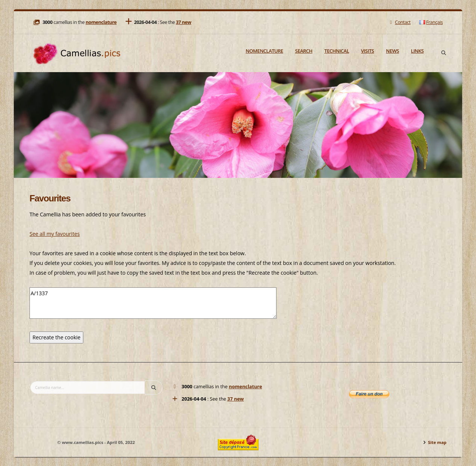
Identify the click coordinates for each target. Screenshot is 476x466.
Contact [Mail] (399, 22)
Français (431, 22)
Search (304, 51)
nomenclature (101, 22)
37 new (184, 22)
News (392, 51)
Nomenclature (265, 51)
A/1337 (153, 303)
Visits (367, 51)
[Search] (443, 53)
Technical (337, 51)
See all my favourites (55, 234)
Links (417, 51)
